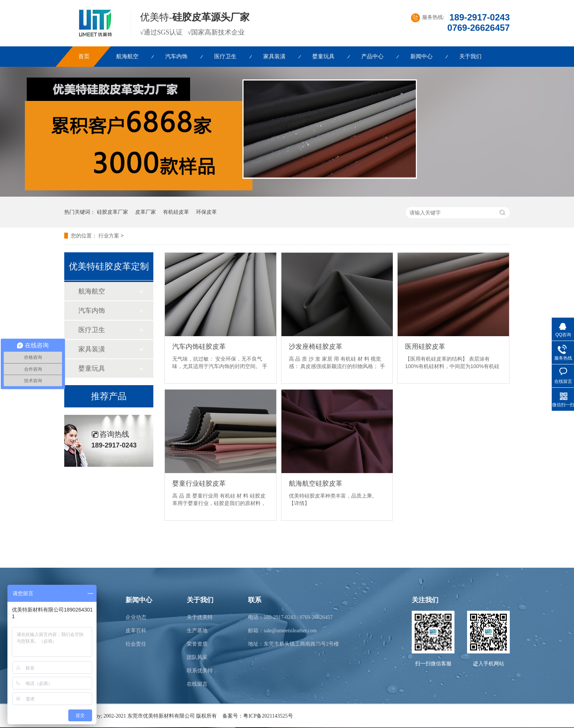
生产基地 (197, 631)
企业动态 (136, 617)
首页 (84, 56)
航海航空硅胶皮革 (316, 483)
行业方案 (109, 236)
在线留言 (197, 684)
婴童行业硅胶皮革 (199, 483)
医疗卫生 (225, 56)
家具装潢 (274, 56)
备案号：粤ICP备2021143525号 (257, 716)
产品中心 (372, 56)
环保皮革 (206, 212)
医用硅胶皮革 (425, 347)
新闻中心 (421, 56)
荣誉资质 (197, 644)
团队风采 (197, 657)
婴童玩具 (323, 56)
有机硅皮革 (176, 212)
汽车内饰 (176, 56)
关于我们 (470, 56)
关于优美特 (200, 617)
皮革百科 (136, 631)
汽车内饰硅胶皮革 (199, 347)
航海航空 (127, 56)
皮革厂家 (146, 212)
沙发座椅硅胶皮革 (316, 347)
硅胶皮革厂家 (112, 212)
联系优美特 (200, 671)
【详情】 (299, 503)
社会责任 (136, 644)
